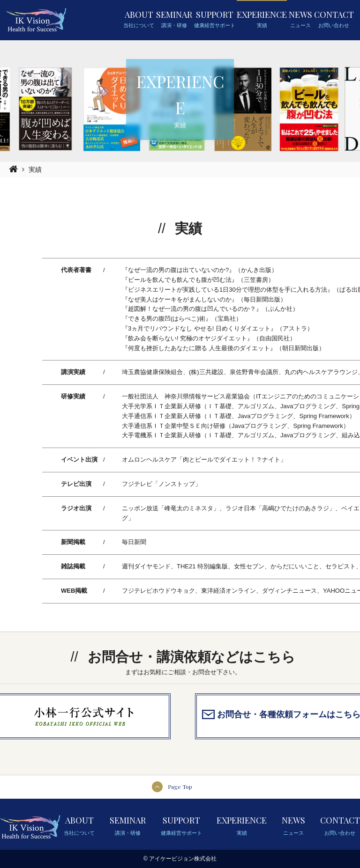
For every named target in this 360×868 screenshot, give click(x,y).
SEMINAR (174, 19)
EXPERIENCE (262, 19)
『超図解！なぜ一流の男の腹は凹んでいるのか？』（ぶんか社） (210, 309)
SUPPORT (215, 19)
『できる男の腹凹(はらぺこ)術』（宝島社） (182, 319)
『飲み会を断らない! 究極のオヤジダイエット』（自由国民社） (209, 338)
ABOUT (139, 19)
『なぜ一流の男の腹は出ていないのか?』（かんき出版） (200, 270)
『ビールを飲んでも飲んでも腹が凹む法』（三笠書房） (198, 280)
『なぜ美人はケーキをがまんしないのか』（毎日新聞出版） (204, 299)
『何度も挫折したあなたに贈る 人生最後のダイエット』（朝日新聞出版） (223, 348)
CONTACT (334, 19)
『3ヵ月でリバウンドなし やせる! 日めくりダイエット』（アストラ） (217, 328)
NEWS (300, 19)
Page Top (180, 787)
